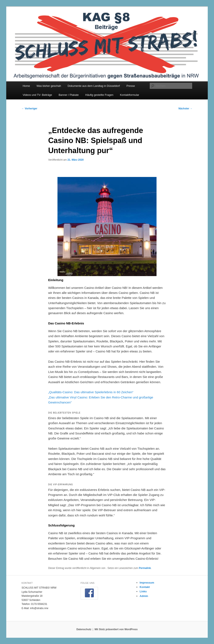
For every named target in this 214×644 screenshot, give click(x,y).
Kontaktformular (130, 95)
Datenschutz (84, 629)
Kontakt (145, 587)
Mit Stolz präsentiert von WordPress (116, 629)
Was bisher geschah (49, 86)
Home (26, 86)
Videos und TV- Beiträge (37, 95)
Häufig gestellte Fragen (99, 95)
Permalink (145, 568)
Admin (144, 596)
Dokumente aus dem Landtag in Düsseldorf (94, 86)
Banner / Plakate (69, 95)
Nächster (185, 109)
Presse (131, 86)
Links (143, 591)
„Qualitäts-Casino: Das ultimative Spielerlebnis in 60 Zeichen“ (91, 392)
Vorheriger (29, 109)
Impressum (147, 583)
